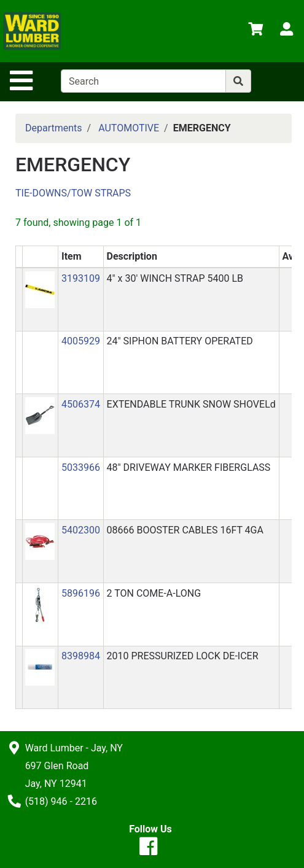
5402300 (81, 530)
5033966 (81, 467)
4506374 (81, 404)
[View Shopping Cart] (255, 31)
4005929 (81, 341)
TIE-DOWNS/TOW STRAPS (73, 193)
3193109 (81, 278)
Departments (54, 128)
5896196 (81, 593)
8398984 (81, 656)
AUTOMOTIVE (129, 128)
